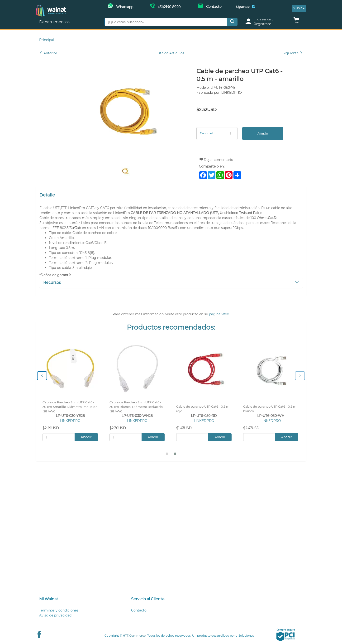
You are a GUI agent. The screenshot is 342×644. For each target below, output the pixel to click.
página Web (219, 314)
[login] (266, 22)
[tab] (171, 283)
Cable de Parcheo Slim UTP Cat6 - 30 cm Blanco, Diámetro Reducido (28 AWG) (136, 407)
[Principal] (51, 7)
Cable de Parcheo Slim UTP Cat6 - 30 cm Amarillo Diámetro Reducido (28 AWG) (70, 407)
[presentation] (42, 376)
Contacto (139, 610)
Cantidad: (207, 133)
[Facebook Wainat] (253, 7)
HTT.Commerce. (135, 636)
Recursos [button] (171, 282)
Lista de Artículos (170, 53)
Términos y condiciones (59, 610)
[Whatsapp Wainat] (121, 6)
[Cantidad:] (217, 133)
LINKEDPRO (70, 421)
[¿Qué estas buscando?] (166, 22)
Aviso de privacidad (55, 615)
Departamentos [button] (55, 22)
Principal (47, 40)
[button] (296, 21)
